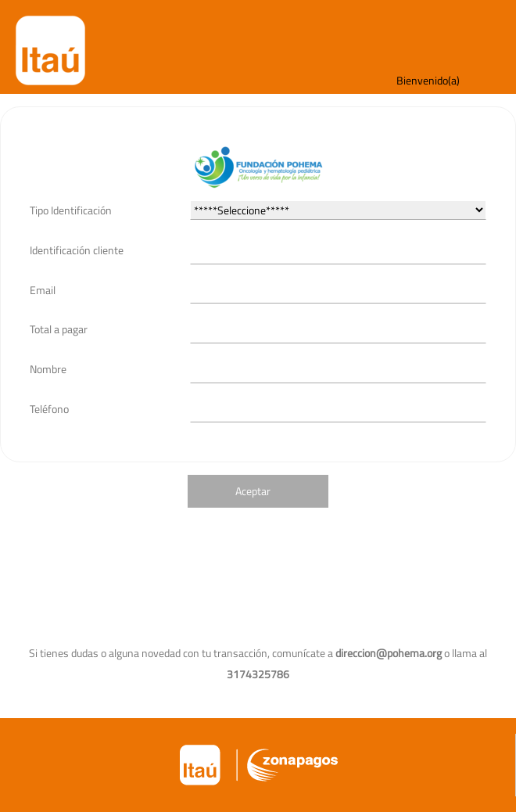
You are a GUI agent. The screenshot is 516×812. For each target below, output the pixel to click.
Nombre (48, 369)
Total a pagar (59, 329)
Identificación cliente (77, 250)
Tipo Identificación (71, 210)
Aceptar (253, 491)
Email (43, 290)
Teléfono (49, 409)
